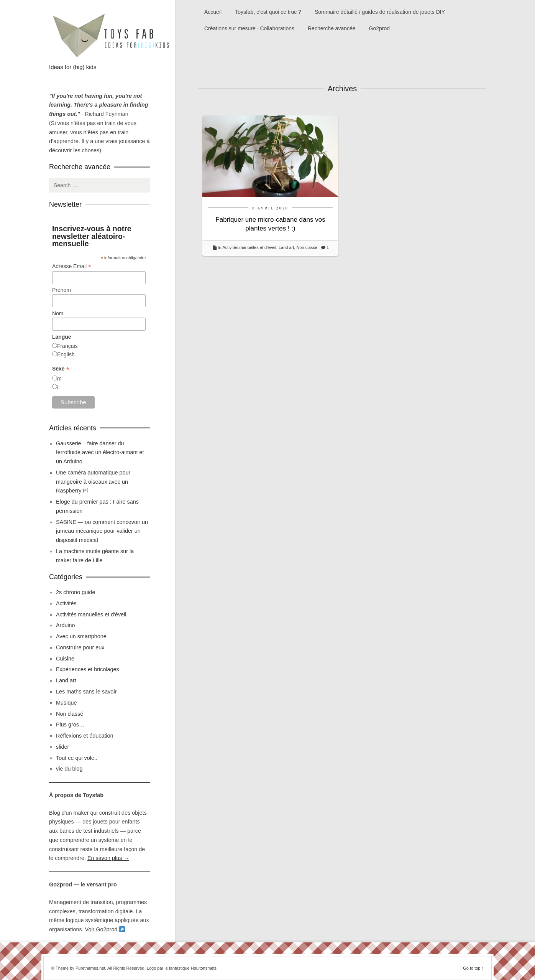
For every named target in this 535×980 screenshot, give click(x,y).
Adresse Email (72, 266)
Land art (286, 247)
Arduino (66, 625)
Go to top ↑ (473, 968)
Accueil (213, 12)
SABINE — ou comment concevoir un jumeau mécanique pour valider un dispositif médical (102, 531)
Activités (66, 603)
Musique (66, 703)
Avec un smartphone (81, 636)
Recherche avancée (332, 28)
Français (67, 346)
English (66, 354)
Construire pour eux (80, 647)
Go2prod (379, 28)
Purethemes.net (90, 968)
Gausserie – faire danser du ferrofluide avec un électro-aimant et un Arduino (100, 453)
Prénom (62, 290)
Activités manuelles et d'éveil (249, 247)
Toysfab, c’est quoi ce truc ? (268, 12)
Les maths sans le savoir (86, 692)
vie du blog (69, 769)
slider (62, 747)
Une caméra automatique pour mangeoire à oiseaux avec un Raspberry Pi (93, 482)
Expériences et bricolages (88, 669)
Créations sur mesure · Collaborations (249, 28)
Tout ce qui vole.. (77, 758)
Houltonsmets (204, 968)
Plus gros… (70, 725)
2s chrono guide (75, 592)
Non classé (307, 247)
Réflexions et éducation (85, 736)
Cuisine (65, 659)
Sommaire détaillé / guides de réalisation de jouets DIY (380, 12)
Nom (58, 313)
